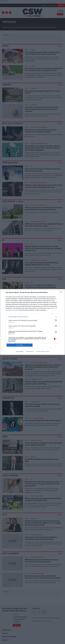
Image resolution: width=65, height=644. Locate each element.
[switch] (55, 320)
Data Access (30, 352)
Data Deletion (20, 352)
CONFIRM (20, 345)
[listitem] (33, 317)
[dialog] (32, 322)
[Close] (61, 293)
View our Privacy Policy (43, 352)
